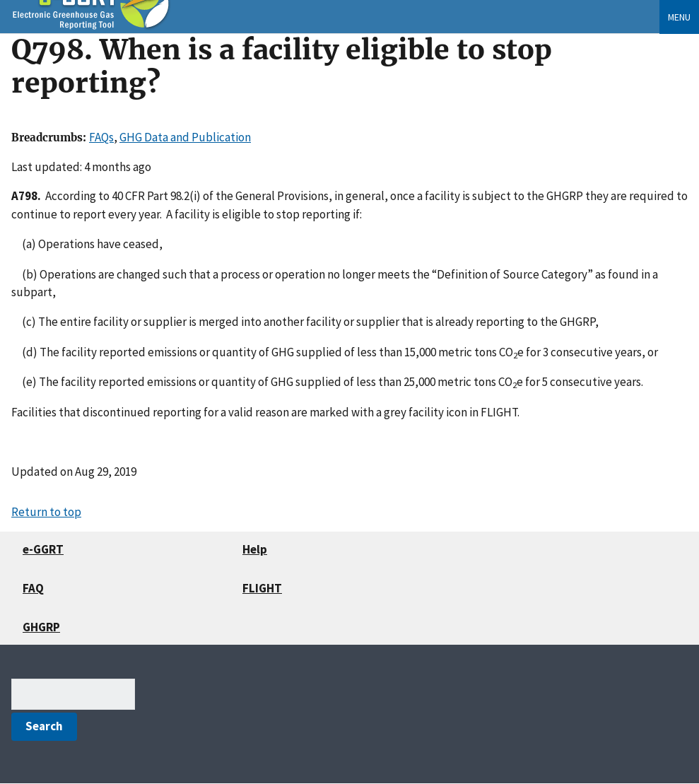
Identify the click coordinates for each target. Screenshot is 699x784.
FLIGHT (262, 588)
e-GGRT (43, 549)
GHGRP (41, 627)
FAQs (101, 137)
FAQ (33, 588)
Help (255, 549)
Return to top (46, 512)
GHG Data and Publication (185, 137)
